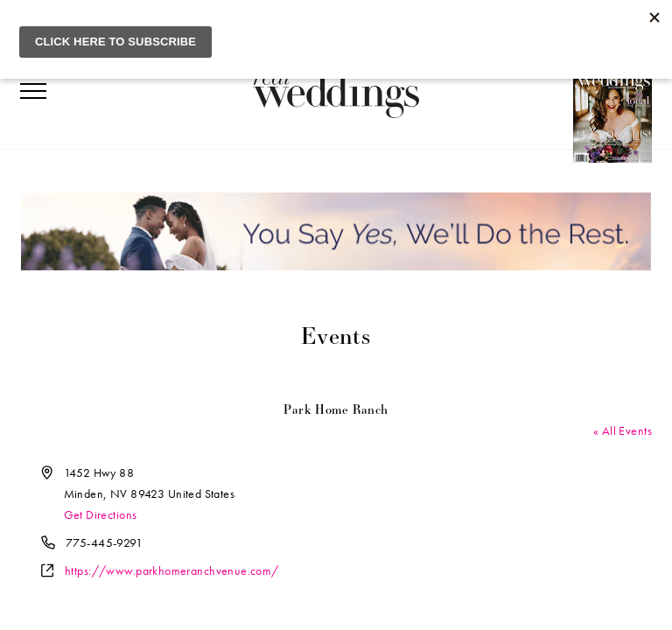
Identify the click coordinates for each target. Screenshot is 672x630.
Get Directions (101, 514)
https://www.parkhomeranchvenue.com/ (172, 570)
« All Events (623, 430)
